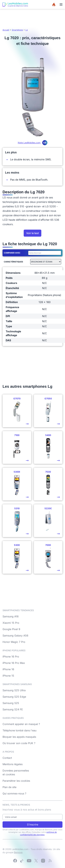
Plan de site (9, 787)
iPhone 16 (8, 669)
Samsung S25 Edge (14, 697)
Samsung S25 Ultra (14, 690)
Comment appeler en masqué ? (21, 724)
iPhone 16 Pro (11, 657)
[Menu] (61, 4)
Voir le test (32, 233)
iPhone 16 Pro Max (14, 663)
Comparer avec (12, 253)
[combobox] (44, 253)
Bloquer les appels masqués (19, 737)
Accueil (6, 30)
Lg (27, 30)
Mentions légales (13, 764)
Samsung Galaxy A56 (15, 636)
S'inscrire (33, 825)
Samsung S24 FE (13, 709)
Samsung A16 (11, 616)
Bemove (18, 852)
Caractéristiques (13, 262)
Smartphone (17, 30)
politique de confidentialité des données (38, 833)
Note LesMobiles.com (33, 143)
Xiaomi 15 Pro (11, 623)
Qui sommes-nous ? (14, 793)
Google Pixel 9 (11, 629)
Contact (7, 758)
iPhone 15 (8, 676)
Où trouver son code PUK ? (19, 743)
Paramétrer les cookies (16, 781)
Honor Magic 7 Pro (14, 642)
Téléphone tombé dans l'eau (19, 730)
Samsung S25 (11, 703)
